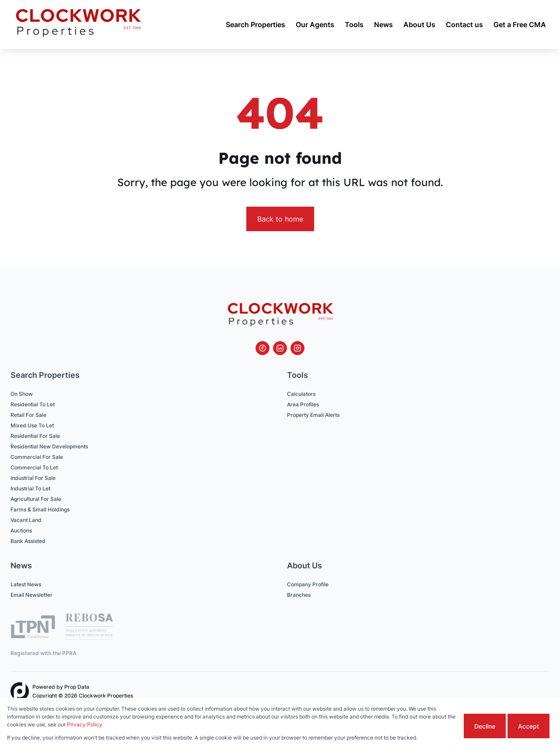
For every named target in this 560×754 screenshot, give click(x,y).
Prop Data (77, 687)
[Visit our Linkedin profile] (280, 348)
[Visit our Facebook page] (262, 348)
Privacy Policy (85, 724)
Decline (485, 726)
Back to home (280, 219)
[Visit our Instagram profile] (297, 348)
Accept (528, 726)
